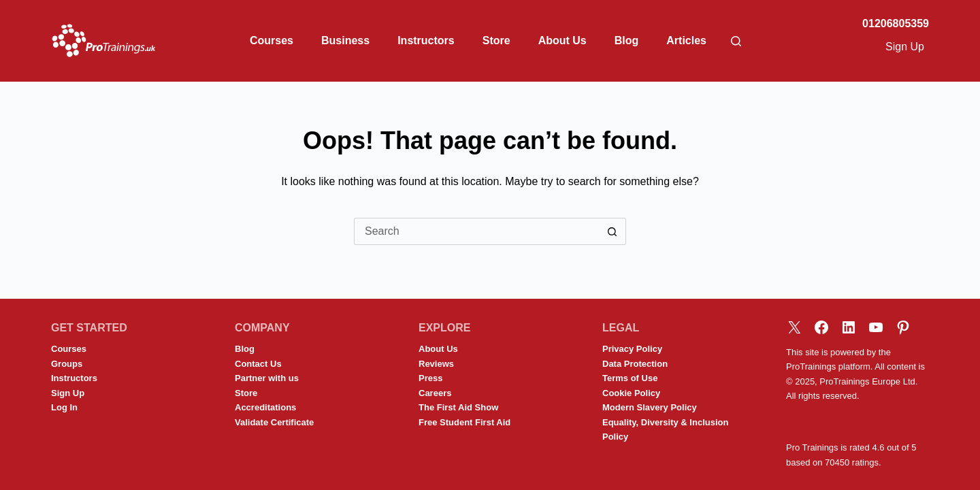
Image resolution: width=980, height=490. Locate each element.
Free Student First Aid (464, 422)
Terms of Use (630, 378)
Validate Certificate (274, 422)
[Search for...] (476, 231)
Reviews (436, 364)
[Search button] (612, 231)
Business (345, 40)
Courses (272, 40)
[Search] (736, 41)
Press (430, 378)
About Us (562, 40)
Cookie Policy (631, 393)
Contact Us (258, 364)
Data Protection (635, 364)
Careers (435, 393)
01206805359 (896, 23)
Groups (67, 364)
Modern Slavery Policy (650, 407)
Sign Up (905, 47)
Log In (64, 407)
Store (496, 40)
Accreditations (265, 407)
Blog (627, 40)
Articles (686, 40)
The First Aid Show (458, 407)
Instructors (426, 40)
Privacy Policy (632, 349)
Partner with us (267, 378)
